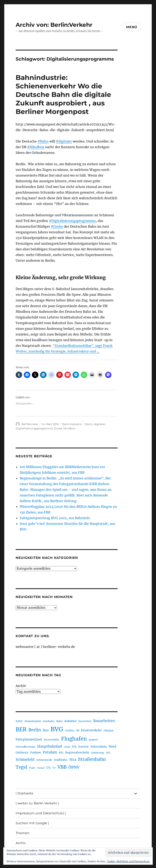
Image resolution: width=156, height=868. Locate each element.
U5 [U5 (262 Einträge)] (49, 768)
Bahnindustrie (72, 424)
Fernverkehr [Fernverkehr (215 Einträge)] (51, 740)
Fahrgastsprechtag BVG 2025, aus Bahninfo (55, 518)
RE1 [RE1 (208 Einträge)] (61, 753)
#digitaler (64, 141)
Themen (23, 833)
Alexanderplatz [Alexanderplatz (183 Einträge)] (33, 721)
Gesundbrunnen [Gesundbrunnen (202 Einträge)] (25, 747)
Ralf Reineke (30, 424)
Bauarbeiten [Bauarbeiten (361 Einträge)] (104, 721)
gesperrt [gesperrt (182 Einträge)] (93, 740)
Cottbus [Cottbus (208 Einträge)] (70, 730)
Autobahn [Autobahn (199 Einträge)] (49, 721)
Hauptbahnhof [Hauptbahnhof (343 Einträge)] (50, 746)
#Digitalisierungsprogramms (72, 221)
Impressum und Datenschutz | (41, 813)
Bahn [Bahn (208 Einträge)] (59, 721)
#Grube (57, 226)
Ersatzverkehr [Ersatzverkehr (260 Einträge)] (91, 730)
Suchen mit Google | (32, 823)
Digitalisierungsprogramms (34, 428)
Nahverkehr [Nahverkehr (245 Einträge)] (99, 747)
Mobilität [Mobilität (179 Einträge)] (83, 747)
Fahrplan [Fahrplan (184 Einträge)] (109, 731)
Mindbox (69, 428)
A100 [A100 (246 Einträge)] (19, 721)
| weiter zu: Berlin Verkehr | (37, 803)
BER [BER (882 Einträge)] (21, 729)
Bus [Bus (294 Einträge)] (46, 730)
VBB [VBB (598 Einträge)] (62, 767)
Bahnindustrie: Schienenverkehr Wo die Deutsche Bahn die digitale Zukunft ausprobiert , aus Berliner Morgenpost (63, 94)
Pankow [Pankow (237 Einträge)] (35, 753)
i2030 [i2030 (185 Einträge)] (67, 747)
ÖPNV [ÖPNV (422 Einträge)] (74, 767)
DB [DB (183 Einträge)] (78, 731)
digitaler (100, 424)
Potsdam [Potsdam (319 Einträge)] (50, 752)
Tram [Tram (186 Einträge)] (32, 768)
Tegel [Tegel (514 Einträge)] (21, 767)
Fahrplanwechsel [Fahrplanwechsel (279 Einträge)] (29, 739)
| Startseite (24, 793)
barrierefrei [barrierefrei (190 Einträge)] (85, 721)
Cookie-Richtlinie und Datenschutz (128, 861)
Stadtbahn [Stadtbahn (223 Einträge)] (61, 760)
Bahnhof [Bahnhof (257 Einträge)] (70, 721)
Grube (58, 428)
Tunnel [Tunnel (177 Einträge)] (41, 768)
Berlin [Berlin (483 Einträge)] (35, 730)
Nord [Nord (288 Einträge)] (113, 746)
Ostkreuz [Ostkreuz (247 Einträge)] (22, 752)
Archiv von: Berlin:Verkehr (54, 25)
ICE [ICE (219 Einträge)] (74, 747)
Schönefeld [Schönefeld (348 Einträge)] (25, 760)
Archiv (21, 686)
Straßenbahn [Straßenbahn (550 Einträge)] (92, 759)
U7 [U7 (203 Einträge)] (54, 768)
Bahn (89, 424)
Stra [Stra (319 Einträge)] (73, 760)
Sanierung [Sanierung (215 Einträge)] (98, 753)
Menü (132, 27)
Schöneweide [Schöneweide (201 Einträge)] (44, 760)
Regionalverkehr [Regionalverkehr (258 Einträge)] (77, 752)
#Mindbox (36, 147)
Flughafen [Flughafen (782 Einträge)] (74, 739)
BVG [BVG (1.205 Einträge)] (57, 729)
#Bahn (43, 141)
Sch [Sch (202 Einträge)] (108, 753)
